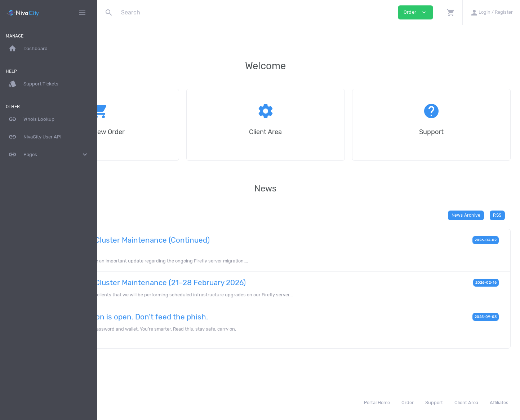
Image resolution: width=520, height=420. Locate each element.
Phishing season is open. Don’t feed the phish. (211, 317)
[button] (451, 12)
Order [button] (415, 12)
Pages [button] (49, 155)
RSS (500, 215)
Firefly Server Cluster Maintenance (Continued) (212, 240)
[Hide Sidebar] (82, 13)
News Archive (468, 215)
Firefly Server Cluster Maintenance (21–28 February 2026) (230, 283)
